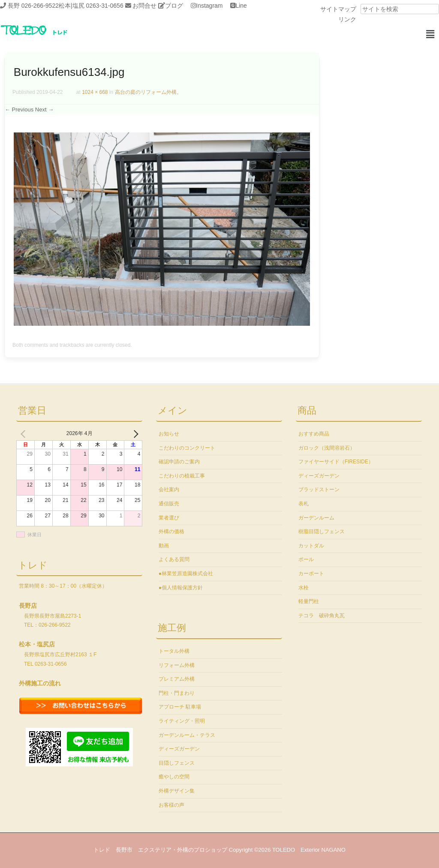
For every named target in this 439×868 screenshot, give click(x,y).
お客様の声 (171, 805)
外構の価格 (171, 532)
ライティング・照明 (182, 721)
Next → (44, 110)
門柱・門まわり (177, 693)
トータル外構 (174, 651)
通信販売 (169, 504)
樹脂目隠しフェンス (322, 532)
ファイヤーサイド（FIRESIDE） (336, 462)
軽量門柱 (309, 601)
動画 (164, 546)
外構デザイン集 (177, 791)
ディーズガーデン (179, 749)
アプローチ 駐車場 (180, 707)
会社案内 (169, 490)
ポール (306, 559)
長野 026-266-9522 (33, 6)
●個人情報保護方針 (181, 588)
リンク (347, 19)
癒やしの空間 (174, 777)
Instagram (209, 6)
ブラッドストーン (319, 490)
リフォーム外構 (177, 665)
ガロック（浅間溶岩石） (327, 448)
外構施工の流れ (40, 683)
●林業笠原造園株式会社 (186, 574)
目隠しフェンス (177, 763)
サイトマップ (338, 9)
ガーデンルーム (316, 518)
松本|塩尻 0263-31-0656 (91, 6)
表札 (304, 504)
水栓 (304, 588)
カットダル (311, 546)
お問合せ (144, 6)
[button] (430, 34)
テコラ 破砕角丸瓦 (322, 616)
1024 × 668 (95, 92)
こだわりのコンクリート (187, 448)
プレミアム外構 (177, 679)
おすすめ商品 (314, 434)
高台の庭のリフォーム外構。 (148, 92)
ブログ (174, 6)
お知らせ (169, 434)
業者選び (169, 518)
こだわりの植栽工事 (182, 476)
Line (241, 6)
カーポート (311, 574)
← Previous (19, 110)
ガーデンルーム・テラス (187, 735)
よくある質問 (174, 559)
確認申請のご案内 (179, 462)
